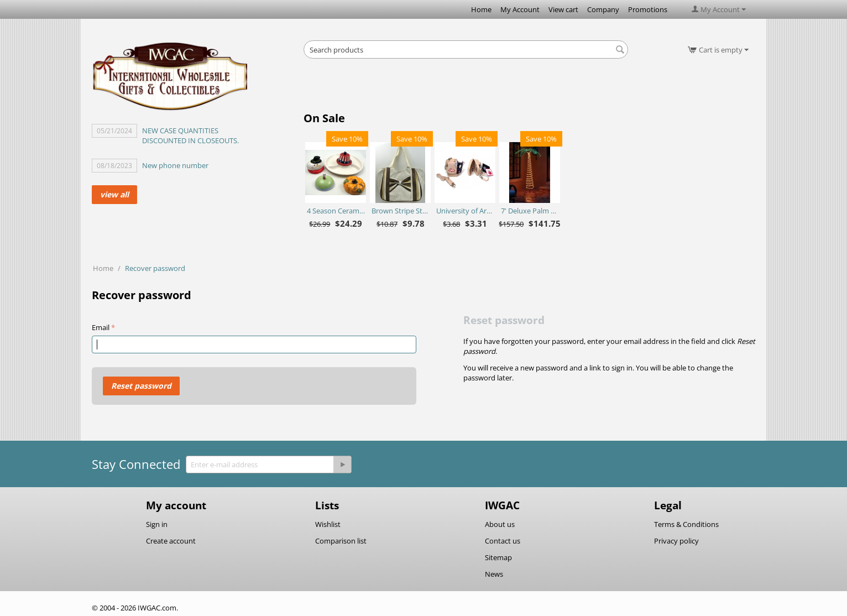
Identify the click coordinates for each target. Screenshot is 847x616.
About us (500, 524)
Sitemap (498, 557)
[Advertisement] (466, 88)
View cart (563, 9)
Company (603, 9)
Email (101, 327)
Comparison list (341, 541)
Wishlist (328, 524)
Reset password (141, 386)
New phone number (175, 165)
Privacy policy (676, 541)
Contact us (503, 541)
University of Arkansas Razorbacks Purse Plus (465, 211)
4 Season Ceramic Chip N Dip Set (336, 211)
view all (114, 194)
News (494, 574)
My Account (520, 9)
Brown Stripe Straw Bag (401, 211)
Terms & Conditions (686, 524)
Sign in (157, 524)
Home (481, 9)
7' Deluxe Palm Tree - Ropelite (530, 211)
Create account (171, 541)
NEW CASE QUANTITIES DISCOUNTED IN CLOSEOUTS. (190, 135)
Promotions (648, 9)
